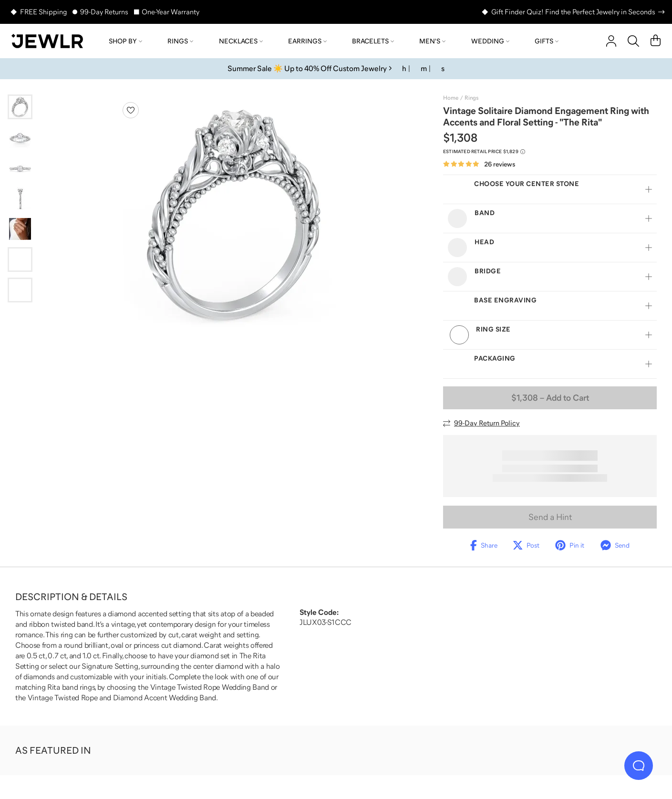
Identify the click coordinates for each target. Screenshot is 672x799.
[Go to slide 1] (20, 107)
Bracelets (373, 41)
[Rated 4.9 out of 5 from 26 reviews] (479, 164)
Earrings (307, 41)
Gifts (547, 41)
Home (451, 98)
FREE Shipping (43, 12)
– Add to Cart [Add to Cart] (550, 398)
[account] (611, 41)
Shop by (125, 41)
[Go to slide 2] (20, 137)
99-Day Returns (104, 12)
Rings (180, 41)
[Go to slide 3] (20, 168)
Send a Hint (550, 517)
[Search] (633, 41)
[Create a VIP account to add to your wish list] (131, 110)
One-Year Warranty (171, 12)
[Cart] (656, 41)
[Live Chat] (639, 766)
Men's (432, 41)
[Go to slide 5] (20, 229)
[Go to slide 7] (20, 290)
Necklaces (241, 41)
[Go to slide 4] (20, 198)
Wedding (490, 41)
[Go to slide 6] (20, 259)
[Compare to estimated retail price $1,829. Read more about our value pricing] (484, 152)
